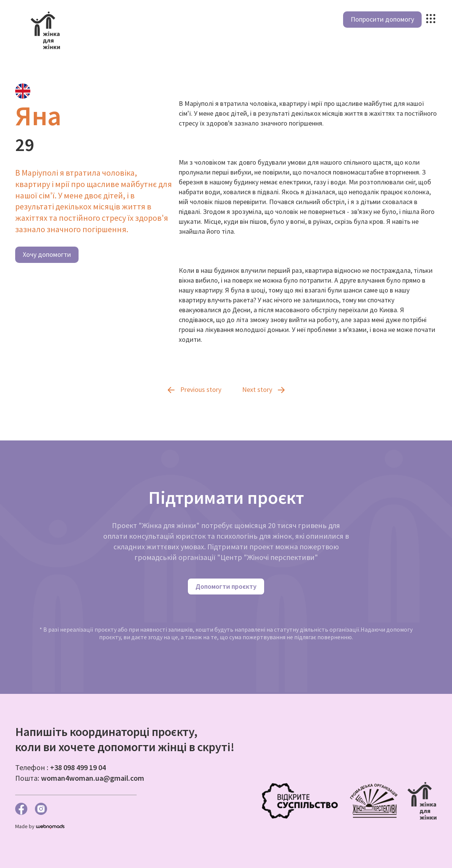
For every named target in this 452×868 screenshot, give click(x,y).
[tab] (23, 91)
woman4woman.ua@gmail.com (93, 778)
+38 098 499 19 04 (78, 767)
